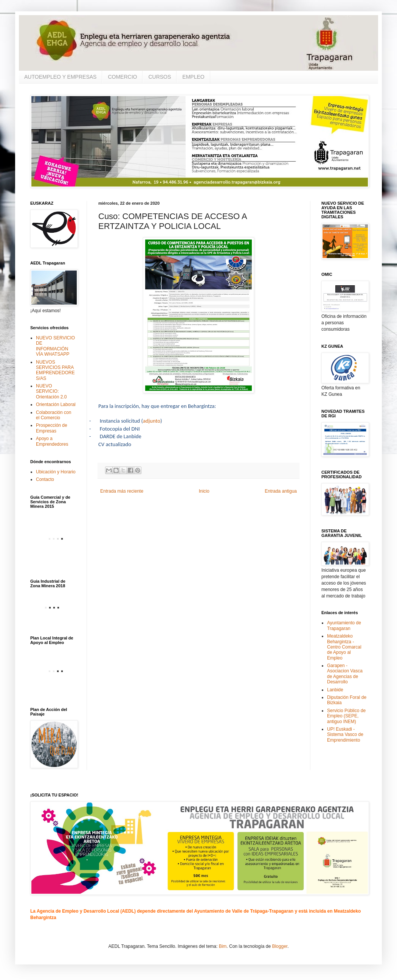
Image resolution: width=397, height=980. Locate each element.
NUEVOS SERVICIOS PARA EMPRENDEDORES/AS (55, 370)
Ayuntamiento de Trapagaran (344, 625)
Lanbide (335, 690)
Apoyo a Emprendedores (52, 441)
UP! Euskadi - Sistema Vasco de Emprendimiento (345, 735)
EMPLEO (193, 77)
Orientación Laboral (56, 404)
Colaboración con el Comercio (54, 415)
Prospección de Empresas (52, 428)
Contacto (45, 479)
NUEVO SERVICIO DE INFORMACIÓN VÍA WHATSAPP (55, 346)
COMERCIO (122, 77)
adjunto (152, 421)
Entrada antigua (281, 491)
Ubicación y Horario (56, 472)
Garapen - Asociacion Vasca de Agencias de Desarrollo (345, 674)
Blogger (280, 946)
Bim (223, 946)
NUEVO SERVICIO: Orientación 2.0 (51, 391)
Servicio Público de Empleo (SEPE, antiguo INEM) (346, 716)
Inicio (204, 491)
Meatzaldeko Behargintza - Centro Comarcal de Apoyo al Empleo (344, 647)
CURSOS (160, 77)
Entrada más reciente (122, 491)
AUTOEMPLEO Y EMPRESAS (60, 77)
